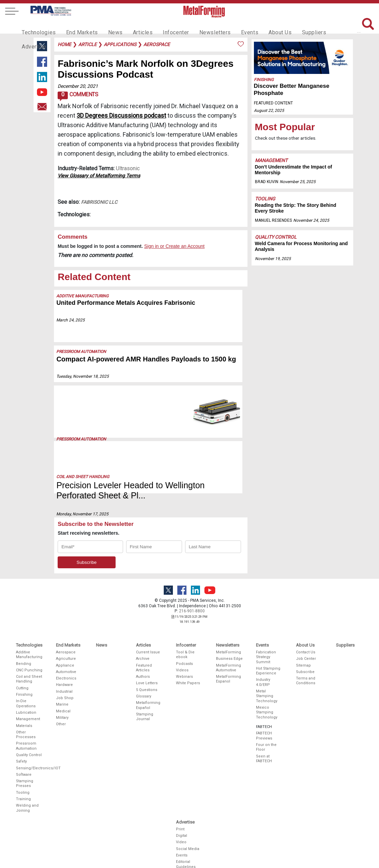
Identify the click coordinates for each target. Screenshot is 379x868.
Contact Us (306, 632)
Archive (143, 638)
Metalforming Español (148, 685)
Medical (63, 691)
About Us (261, 26)
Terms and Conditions (306, 660)
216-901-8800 (192, 591)
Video (181, 822)
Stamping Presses (25, 763)
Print (180, 808)
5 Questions (147, 669)
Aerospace (66, 632)
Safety (21, 741)
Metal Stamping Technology (267, 675)
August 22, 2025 (269, 111)
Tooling (265, 199)
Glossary (144, 676)
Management (271, 160)
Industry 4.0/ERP (263, 662)
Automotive (66, 651)
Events (233, 26)
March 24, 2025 (71, 320)
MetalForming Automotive (228, 647)
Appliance (65, 645)
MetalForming (228, 632)
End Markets (77, 26)
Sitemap (303, 645)
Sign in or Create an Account (174, 246)
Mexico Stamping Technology (267, 692)
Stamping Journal (145, 696)
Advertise (325, 26)
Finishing (264, 80)
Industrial (64, 671)
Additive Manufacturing (83, 296)
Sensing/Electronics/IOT (29, 747)
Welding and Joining (27, 787)
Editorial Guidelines (186, 844)
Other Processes (26, 714)
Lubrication (26, 692)
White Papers (188, 663)
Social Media (188, 828)
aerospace (157, 44)
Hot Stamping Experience (268, 650)
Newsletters (201, 26)
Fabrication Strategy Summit (266, 636)
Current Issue (148, 632)
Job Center (306, 638)
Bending (24, 643)
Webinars (184, 656)
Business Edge (229, 638)
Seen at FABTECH (264, 738)
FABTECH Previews (264, 715)
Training (23, 779)
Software (24, 754)
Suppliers (293, 26)
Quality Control (276, 237)
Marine (62, 684)
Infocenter (164, 26)
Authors (143, 656)
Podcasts (184, 643)
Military (62, 697)
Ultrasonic (128, 168)
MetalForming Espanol (228, 659)
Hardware (64, 664)
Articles (133, 26)
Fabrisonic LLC (99, 202)
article (87, 44)
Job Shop (65, 677)
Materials (24, 705)
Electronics (66, 658)
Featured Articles (144, 647)
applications (120, 44)
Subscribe (305, 651)
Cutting (22, 667)
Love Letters (147, 663)
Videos (182, 649)
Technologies (37, 26)
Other (61, 704)
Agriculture (66, 638)
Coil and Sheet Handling (83, 447)
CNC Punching (29, 649)
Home (64, 44)
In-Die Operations (26, 683)
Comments (78, 96)
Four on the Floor (266, 726)
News (108, 26)
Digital (182, 815)
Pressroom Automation (82, 352)
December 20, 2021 (78, 86)
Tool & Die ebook (185, 634)
